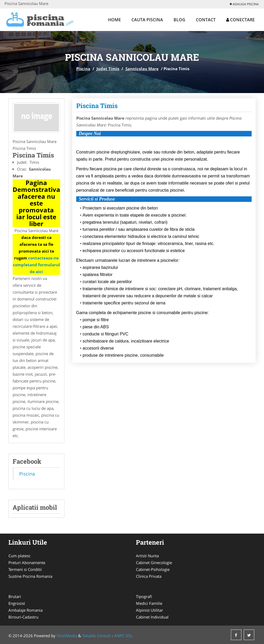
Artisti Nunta (147, 556)
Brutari (15, 596)
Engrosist (17, 603)
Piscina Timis (97, 106)
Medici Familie (149, 603)
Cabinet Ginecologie (154, 563)
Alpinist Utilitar (149, 610)
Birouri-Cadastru (23, 617)
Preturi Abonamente (27, 563)
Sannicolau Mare (142, 69)
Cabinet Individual (152, 617)
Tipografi (144, 596)
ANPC (119, 636)
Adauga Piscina (244, 4)
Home (115, 20)
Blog (179, 20)
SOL (129, 636)
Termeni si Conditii (25, 569)
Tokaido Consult (96, 636)
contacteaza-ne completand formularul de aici (36, 265)
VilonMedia (67, 636)
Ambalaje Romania (26, 610)
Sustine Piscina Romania (30, 576)
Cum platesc (19, 556)
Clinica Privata (149, 576)
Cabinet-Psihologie (153, 569)
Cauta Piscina (147, 20)
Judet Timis (108, 69)
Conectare (240, 20)
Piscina (83, 69)
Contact (206, 20)
